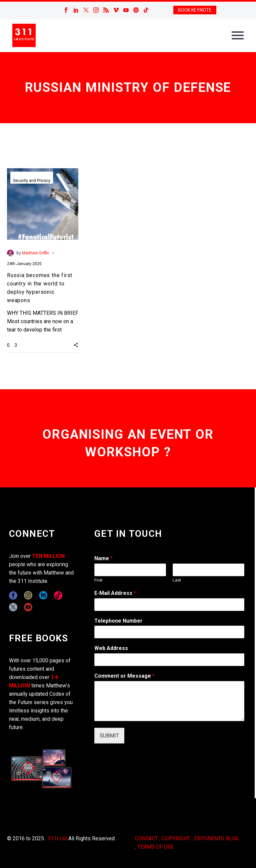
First (98, 580)
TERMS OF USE (155, 847)
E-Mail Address (115, 593)
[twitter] (13, 607)
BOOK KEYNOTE (195, 10)
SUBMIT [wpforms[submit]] (109, 736)
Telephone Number (118, 621)
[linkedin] (43, 595)
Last (177, 580)
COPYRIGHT (176, 838)
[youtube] (28, 607)
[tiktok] (58, 595)
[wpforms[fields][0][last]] (208, 570)
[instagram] (28, 595)
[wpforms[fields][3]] (169, 660)
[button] (76, 345)
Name (103, 558)
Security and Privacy (32, 181)
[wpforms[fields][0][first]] (130, 570)
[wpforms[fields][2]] (169, 701)
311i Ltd (57, 838)
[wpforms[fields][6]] (169, 632)
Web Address (111, 648)
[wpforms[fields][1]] (169, 605)
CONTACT (146, 838)
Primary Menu (238, 35)
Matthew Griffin (36, 253)
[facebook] (13, 595)
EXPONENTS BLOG (216, 838)
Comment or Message (124, 676)
